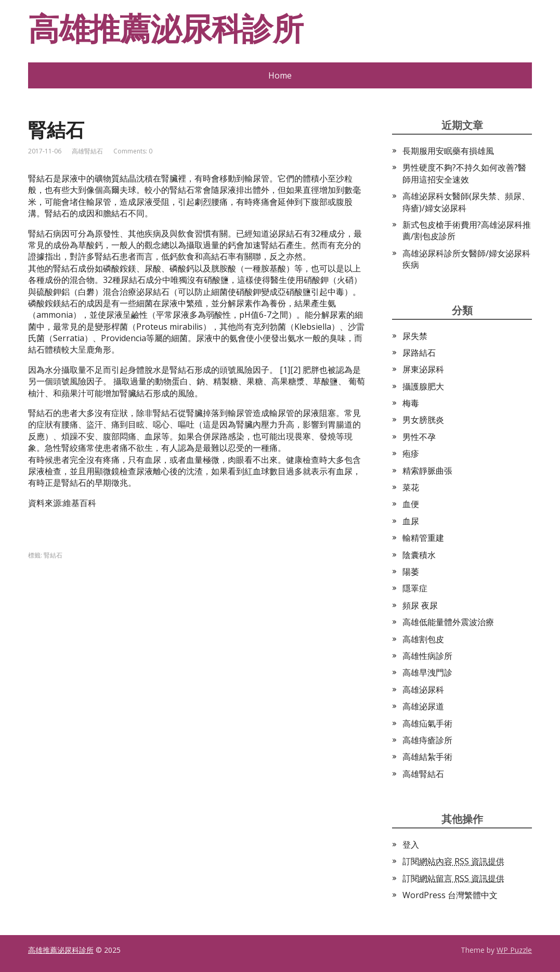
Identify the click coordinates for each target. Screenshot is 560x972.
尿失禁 (415, 336)
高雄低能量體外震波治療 (448, 622)
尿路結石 (419, 353)
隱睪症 (415, 588)
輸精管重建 (423, 538)
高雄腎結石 (87, 151)
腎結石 (53, 555)
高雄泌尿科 (423, 690)
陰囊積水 (419, 555)
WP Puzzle (514, 950)
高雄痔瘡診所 (427, 740)
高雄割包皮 (423, 639)
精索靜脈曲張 (427, 471)
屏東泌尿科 (423, 369)
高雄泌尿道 (423, 706)
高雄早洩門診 (427, 672)
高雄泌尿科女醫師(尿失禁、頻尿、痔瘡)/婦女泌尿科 (466, 202)
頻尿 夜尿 (420, 605)
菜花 (411, 487)
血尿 (411, 521)
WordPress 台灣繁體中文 (450, 895)
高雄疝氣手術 (427, 723)
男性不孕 (419, 437)
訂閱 (453, 861)
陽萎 (411, 572)
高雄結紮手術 (427, 757)
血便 (411, 504)
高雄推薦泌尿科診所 (166, 29)
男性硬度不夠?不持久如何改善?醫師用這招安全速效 (464, 173)
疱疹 (411, 453)
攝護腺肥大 (423, 386)
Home (280, 75)
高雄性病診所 (427, 656)
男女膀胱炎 (423, 420)
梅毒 (411, 403)
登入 (411, 845)
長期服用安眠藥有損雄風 (448, 151)
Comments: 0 (133, 151)
